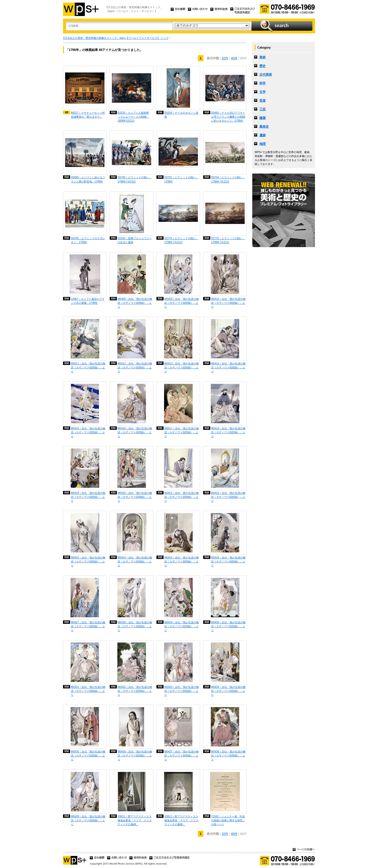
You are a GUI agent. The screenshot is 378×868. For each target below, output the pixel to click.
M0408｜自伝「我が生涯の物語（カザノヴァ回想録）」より (135, 303)
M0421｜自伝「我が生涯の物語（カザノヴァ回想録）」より (182, 497)
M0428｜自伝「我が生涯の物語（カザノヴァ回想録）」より (135, 626)
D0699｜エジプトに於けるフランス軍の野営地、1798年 (88, 179)
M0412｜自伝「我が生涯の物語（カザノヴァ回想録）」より (135, 367)
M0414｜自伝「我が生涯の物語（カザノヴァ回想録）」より (228, 367)
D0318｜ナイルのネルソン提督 (181, 115)
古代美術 (266, 75)
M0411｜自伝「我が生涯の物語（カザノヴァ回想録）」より (88, 367)
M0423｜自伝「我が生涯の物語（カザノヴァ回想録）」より (88, 561)
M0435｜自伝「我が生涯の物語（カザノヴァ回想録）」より (88, 755)
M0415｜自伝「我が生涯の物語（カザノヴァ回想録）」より (88, 432)
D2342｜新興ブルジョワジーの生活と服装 (135, 240)
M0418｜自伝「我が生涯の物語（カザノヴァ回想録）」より (228, 432)
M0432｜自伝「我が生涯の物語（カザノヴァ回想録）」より (135, 691)
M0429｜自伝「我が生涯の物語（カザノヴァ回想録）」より (182, 626)
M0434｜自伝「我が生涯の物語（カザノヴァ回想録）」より (228, 691)
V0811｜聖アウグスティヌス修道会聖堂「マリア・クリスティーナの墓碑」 (135, 820)
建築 (262, 118)
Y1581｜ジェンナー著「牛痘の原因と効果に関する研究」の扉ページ (228, 820)
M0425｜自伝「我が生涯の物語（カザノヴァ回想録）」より (182, 561)
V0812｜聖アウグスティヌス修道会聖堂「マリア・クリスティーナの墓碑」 (181, 820)
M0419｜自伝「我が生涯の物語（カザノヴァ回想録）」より (88, 497)
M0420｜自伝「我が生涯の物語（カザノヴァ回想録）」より (135, 497)
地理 (262, 144)
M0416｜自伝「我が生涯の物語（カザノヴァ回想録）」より (135, 432)
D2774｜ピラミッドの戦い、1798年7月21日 (181, 240)
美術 (262, 57)
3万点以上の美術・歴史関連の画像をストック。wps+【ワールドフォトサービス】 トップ (116, 38)
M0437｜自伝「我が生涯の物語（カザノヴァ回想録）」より (182, 755)
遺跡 (262, 135)
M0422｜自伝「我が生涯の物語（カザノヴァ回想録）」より (228, 497)
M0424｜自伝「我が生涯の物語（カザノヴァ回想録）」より (135, 561)
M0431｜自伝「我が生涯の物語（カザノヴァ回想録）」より (88, 691)
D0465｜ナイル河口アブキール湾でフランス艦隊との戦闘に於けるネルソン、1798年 (228, 117)
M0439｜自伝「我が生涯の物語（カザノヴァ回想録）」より (88, 820)
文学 (262, 92)
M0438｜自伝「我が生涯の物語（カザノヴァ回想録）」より (228, 755)
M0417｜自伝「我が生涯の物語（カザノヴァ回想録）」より (182, 432)
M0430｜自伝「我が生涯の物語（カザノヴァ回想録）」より (228, 626)
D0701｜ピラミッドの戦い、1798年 (181, 179)
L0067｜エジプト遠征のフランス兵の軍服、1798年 (88, 301)
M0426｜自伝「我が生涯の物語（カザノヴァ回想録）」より (228, 561)
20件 (225, 58)
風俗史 (264, 127)
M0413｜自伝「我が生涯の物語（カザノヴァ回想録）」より (182, 367)
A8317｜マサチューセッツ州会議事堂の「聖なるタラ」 (88, 115)
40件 (234, 58)
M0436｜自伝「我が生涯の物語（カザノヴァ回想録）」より (135, 755)
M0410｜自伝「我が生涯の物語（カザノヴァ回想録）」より (228, 303)
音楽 (262, 101)
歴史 (262, 66)
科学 (262, 83)
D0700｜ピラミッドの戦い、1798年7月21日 (135, 179)
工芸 (262, 109)
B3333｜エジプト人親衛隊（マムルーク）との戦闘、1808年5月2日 (133, 117)
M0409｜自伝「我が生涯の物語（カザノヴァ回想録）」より (182, 303)
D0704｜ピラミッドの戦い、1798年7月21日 (228, 179)
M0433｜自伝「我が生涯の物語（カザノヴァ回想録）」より (182, 691)
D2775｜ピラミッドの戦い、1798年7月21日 (228, 240)
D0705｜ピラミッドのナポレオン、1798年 (88, 240)
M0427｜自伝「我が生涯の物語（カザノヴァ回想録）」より (88, 626)
